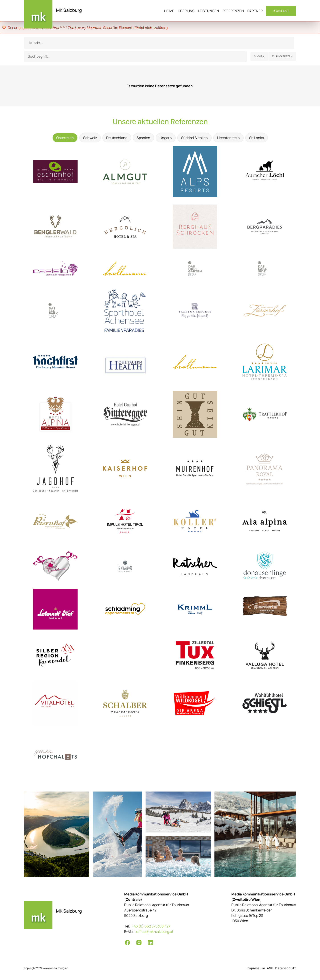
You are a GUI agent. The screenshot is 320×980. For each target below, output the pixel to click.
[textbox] (159, 43)
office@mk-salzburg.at (155, 931)
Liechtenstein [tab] (228, 138)
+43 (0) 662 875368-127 (151, 926)
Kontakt (281, 11)
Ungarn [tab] (166, 138)
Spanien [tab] (143, 138)
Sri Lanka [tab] (257, 138)
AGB (270, 968)
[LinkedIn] (150, 943)
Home (169, 11)
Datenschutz (286, 968)
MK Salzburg (69, 10)
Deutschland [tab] (117, 138)
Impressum (256, 968)
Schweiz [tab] (90, 138)
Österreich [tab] (65, 138)
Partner (255, 11)
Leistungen (208, 11)
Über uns (186, 11)
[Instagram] (139, 943)
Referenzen (233, 11)
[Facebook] (127, 943)
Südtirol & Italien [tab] (194, 138)
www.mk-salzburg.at (55, 968)
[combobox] (159, 43)
